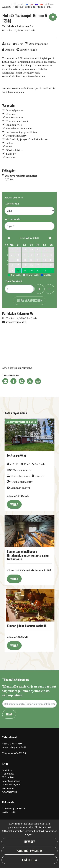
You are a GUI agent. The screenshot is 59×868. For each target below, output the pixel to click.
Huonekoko (12, 204)
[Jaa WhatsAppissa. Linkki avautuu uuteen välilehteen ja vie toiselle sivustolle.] (39, 382)
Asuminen (8, 788)
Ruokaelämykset (12, 784)
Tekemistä (8, 774)
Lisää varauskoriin (30, 300)
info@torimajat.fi (16, 322)
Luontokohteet (11, 781)
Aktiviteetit (9, 812)
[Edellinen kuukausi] (9, 238)
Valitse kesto (12, 219)
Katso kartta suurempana (17, 368)
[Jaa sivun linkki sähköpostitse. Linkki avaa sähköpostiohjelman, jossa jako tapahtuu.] (6, 382)
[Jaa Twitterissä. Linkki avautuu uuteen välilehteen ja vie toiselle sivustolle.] (31, 382)
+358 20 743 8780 (12, 744)
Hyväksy (30, 841)
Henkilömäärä (13, 281)
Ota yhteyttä (10, 792)
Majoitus (7, 770)
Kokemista (8, 777)
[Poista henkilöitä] (49, 289)
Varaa (14, 504)
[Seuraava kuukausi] (50, 238)
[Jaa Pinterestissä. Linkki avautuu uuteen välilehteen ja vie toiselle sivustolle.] (23, 382)
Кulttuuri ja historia (14, 808)
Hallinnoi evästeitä (30, 851)
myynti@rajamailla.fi (14, 747)
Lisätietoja (30, 860)
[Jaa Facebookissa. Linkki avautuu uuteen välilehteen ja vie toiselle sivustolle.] (15, 382)
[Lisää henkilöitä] (39, 289)
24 (18, 271)
